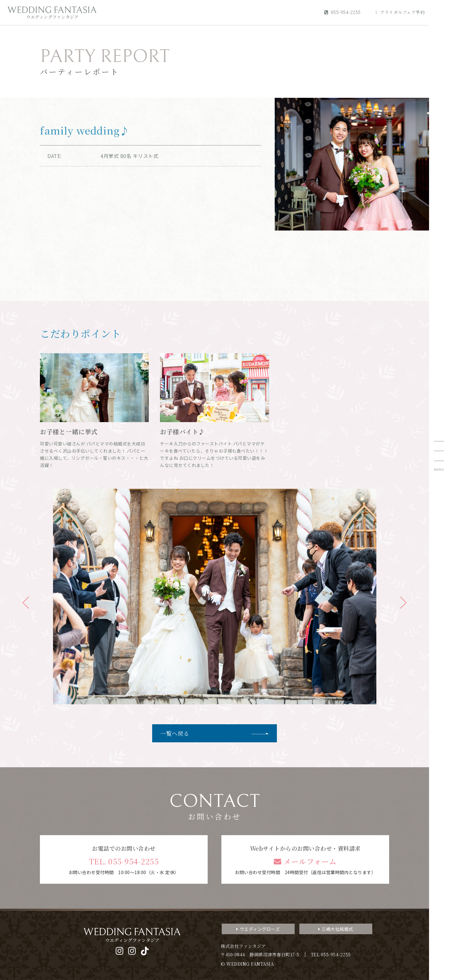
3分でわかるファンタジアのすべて (399, 887)
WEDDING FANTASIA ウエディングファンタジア (52, 13)
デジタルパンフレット (399, 938)
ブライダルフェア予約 (400, 12)
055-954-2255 (343, 12)
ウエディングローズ (258, 929)
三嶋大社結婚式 (336, 929)
